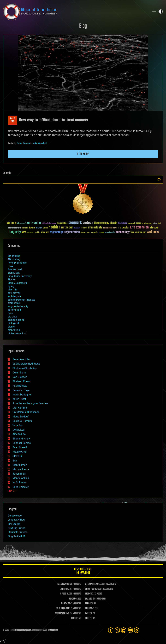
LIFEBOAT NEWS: (92, 584)
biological (13, 323)
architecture (14, 296)
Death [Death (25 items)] (159, 223)
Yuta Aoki (18, 425)
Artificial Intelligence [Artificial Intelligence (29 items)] (49, 223)
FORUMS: (75, 618)
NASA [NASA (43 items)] (24, 233)
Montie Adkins (21, 478)
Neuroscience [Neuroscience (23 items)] (31, 233)
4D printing (14, 259)
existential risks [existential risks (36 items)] (15, 228)
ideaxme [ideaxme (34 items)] (84, 228)
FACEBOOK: (62, 584)
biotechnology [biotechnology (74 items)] (102, 223)
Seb (15, 461)
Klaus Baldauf (21, 417)
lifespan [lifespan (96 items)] (154, 228)
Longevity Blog (16, 520)
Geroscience (15, 516)
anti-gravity (14, 293)
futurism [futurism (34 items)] (39, 228)
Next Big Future (16, 528)
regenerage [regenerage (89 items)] (57, 232)
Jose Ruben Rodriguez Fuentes (30, 403)
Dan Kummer (20, 408)
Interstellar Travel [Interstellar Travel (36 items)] (110, 228)
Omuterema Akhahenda (26, 412)
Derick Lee (18, 430)
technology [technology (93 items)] (123, 232)
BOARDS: (89, 599)
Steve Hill (18, 456)
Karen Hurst (19, 399)
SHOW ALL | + (13, 491)
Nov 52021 (13, 120)
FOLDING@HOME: (63, 609)
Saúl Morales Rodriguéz (26, 364)
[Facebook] (111, 630)
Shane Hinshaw (21, 439)
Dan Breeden (20, 377)
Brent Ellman (20, 465)
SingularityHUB (16, 536)
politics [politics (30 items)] (38, 233)
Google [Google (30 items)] (45, 228)
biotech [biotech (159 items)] (88, 223)
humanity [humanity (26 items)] (77, 228)
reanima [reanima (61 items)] (45, 232)
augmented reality (18, 306)
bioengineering (16, 320)
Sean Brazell (20, 447)
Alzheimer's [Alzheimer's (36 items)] (22, 223)
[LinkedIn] (124, 630)
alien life (12, 290)
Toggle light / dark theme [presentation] (161, 11)
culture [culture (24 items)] (155, 223)
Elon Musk (14, 273)
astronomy (14, 303)
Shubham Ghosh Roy (25, 368)
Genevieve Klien (21, 359)
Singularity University (20, 276)
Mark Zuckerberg (17, 283)
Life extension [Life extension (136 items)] (139, 228)
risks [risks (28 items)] (89, 233)
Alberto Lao (19, 434)
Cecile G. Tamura (22, 421)
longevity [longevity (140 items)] (15, 232)
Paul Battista (20, 386)
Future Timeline (23, 144)
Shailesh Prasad (22, 381)
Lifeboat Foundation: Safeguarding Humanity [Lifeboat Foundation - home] (75, 11)
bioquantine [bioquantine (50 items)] (62, 223)
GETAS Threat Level (83, 572)
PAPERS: (89, 614)
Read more (83, 154)
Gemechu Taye (21, 390)
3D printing (14, 256)
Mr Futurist (14, 524)
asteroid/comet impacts (21, 300)
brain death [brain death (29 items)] (131, 223)
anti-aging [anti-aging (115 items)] (34, 223)
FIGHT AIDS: (66, 604)
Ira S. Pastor (19, 482)
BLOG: (87, 594)
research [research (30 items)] (83, 233)
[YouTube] (130, 630)
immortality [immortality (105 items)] (95, 228)
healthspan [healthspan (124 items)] (66, 228)
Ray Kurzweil (15, 269)
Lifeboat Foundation (23, 630)
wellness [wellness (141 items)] (153, 232)
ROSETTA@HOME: (62, 614)
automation (14, 310)
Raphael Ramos (22, 443)
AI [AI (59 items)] (16, 223)
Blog (83, 26)
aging (11, 286)
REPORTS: (89, 604)
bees (10, 313)
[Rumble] (137, 630)
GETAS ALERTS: (91, 589)
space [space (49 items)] (102, 232)
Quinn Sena (19, 373)
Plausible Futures (18, 532)
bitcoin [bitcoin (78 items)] (114, 223)
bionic (11, 327)
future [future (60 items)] (32, 228)
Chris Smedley (21, 487)
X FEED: (63, 594)
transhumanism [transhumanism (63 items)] (138, 232)
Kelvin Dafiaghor (22, 395)
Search (159, 180)
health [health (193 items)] (53, 227)
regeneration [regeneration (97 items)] (72, 232)
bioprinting (14, 330)
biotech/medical (40, 144)
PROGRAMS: (90, 609)
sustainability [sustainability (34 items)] (110, 233)
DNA (10, 266)
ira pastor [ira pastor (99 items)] (124, 228)
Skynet (12, 280)
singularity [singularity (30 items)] (95, 233)
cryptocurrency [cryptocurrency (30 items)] (147, 223)
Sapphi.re (54, 630)
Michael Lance (21, 469)
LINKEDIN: (64, 589)
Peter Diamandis (17, 263)
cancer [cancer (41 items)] (139, 223)
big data (12, 317)
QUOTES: (89, 618)
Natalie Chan (20, 452)
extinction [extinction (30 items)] (25, 228)
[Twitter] (117, 630)
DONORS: (72, 599)
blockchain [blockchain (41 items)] (122, 223)
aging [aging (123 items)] (10, 223)
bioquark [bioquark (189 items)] (75, 223)
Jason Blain (19, 474)
